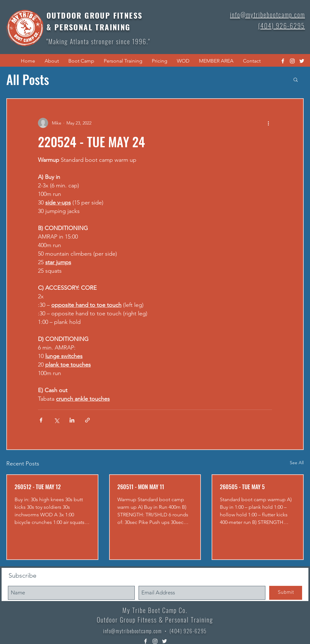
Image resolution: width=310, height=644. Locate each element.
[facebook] (283, 61)
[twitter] (302, 61)
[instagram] (292, 61)
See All (297, 463)
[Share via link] (87, 420)
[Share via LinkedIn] (72, 420)
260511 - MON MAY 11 (141, 487)
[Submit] (286, 593)
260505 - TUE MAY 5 (242, 487)
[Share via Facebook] (41, 420)
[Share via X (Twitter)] (56, 420)
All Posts (28, 79)
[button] (52, 61)
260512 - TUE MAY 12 (38, 487)
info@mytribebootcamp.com (132, 631)
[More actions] (268, 123)
